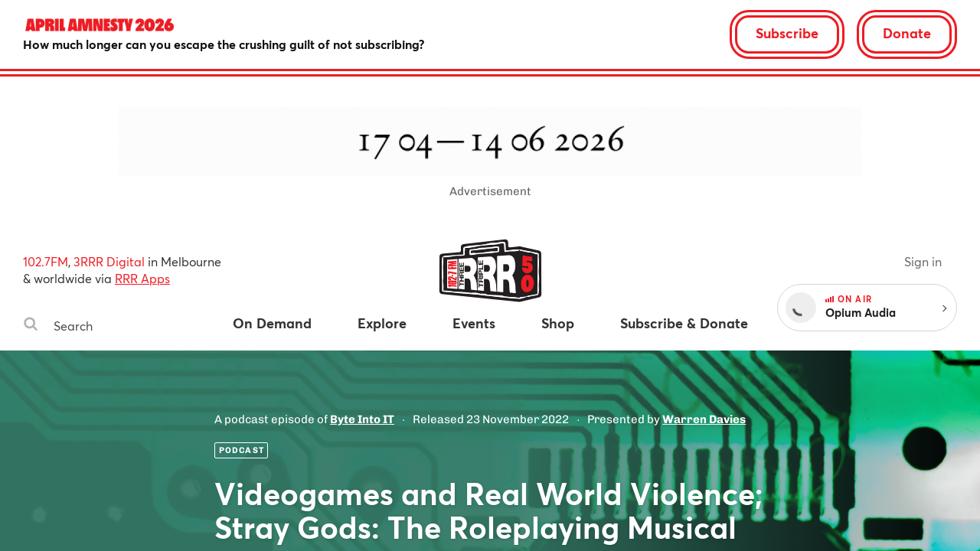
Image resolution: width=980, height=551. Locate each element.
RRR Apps (142, 278)
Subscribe (787, 33)
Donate (907, 33)
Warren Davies (704, 419)
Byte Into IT (362, 419)
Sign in (923, 261)
